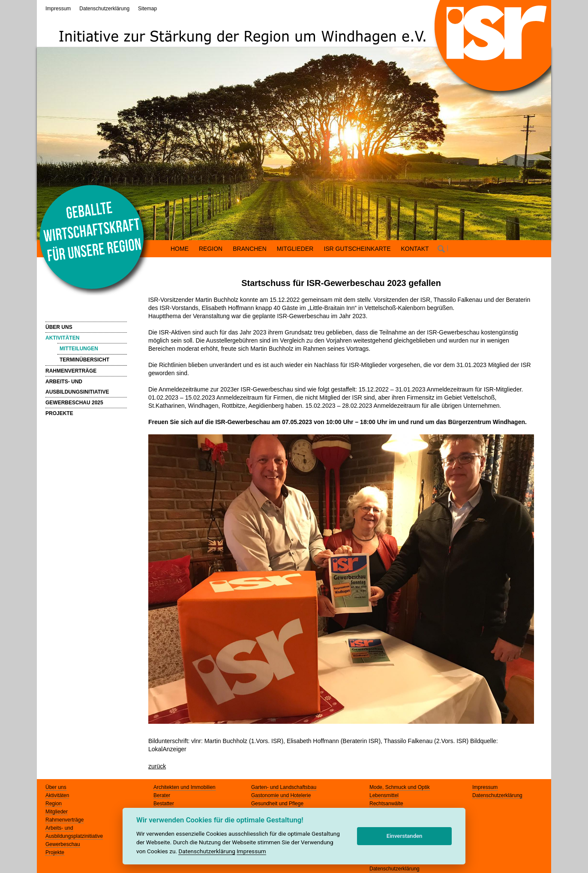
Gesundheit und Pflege (277, 804)
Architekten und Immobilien (184, 787)
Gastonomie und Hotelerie (281, 795)
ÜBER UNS (59, 327)
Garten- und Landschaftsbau (284, 787)
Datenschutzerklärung (104, 9)
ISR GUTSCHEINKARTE (357, 249)
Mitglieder (57, 812)
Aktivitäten (57, 795)
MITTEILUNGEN (79, 349)
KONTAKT (415, 249)
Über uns (56, 787)
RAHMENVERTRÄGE (71, 371)
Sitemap (147, 9)
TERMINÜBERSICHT (84, 360)
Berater (162, 795)
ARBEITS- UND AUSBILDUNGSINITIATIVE (77, 387)
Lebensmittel (384, 795)
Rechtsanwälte (386, 804)
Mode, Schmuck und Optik (400, 787)
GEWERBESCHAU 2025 (74, 403)
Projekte (55, 852)
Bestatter (164, 804)
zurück (157, 766)
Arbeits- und (59, 828)
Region (54, 804)
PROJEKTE (59, 413)
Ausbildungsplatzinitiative (74, 836)
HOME (180, 249)
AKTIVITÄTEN (62, 338)
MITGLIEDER (295, 249)
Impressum (58, 9)
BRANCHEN (250, 249)
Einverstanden (405, 836)
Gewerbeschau (63, 844)
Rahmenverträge (64, 820)
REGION (211, 249)
